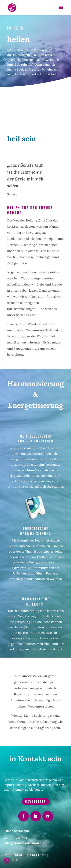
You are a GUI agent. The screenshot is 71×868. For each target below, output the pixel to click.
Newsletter (35, 801)
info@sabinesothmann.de (25, 843)
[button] (7, 861)
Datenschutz (35, 855)
